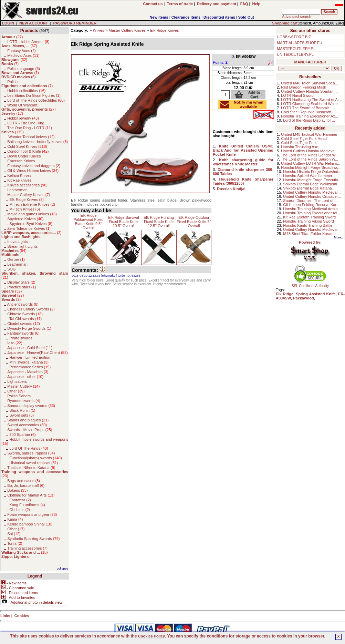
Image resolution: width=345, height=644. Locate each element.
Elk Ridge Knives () (27, 200)
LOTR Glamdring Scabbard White (309, 104)
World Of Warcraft (22, 105)
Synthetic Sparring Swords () (33, 539)
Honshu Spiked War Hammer (308, 176)
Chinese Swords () (25, 314)
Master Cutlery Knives (127, 30)
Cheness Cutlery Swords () (31, 309)
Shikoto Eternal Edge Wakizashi (310, 184)
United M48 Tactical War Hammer (309, 134)
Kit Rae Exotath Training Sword (309, 217)
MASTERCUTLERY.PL (296, 49)
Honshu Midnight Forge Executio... (312, 180)
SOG (11, 269)
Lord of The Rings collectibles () (36, 100)
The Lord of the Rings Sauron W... (310, 159)
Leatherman (17, 190)
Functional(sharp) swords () (35, 458)
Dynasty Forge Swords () (29, 328)
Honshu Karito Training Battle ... (310, 225)
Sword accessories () (27, 425)
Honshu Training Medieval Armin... (312, 209)
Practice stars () (22, 287)
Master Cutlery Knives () (29, 195)
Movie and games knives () (32, 214)
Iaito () (15, 343)
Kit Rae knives (19, 180)
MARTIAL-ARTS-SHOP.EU (300, 43)
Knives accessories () (27, 185)
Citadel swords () (24, 324)
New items (159, 17)
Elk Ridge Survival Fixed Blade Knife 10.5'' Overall (123, 222)
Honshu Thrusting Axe (300, 147)
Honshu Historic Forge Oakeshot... (312, 172)
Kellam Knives (19, 175)
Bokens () (17, 490)
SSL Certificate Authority (310, 284)
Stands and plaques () (28, 420)
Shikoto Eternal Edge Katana (307, 188)
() (12, 37)
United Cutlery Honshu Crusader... (312, 196)
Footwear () (20, 500)
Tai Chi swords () (25, 319)
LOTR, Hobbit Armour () (28, 42)
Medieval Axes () (23, 55)
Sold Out (246, 17)
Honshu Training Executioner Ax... (310, 116)
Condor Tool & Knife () (28, 151)
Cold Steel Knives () (27, 146)
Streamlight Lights (22, 246)
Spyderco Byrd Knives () (31, 224)
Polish (12, 82)
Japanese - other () (25, 377)
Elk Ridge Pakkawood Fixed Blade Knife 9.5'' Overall (89, 222)
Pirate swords (21, 338)
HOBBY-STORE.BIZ (294, 37)
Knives (98, 30)
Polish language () (24, 69)
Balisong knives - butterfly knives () (38, 142)
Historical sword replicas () (34, 463)
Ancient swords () (23, 304)
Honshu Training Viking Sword (308, 221)
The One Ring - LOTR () (30, 128)
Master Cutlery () (23, 386)
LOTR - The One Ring (26, 123)
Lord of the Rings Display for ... (309, 120)
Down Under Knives (24, 156)
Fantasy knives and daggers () (34, 166)
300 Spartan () (22, 435)
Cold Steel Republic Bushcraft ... (308, 112)
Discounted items (219, 17)
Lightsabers (17, 381)
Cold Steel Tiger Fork (299, 143)
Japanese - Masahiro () (28, 372)
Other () (16, 391)
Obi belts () (20, 510)
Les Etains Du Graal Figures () (34, 95)
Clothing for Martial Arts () (31, 495)
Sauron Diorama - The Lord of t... (311, 201)
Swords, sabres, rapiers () (31, 453)
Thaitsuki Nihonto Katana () (31, 468)
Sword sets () (22, 415)
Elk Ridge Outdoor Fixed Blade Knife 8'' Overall (194, 222)
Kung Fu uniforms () (27, 505)
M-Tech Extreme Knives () (32, 204)
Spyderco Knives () (25, 219)
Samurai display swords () (31, 406)
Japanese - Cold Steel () (30, 348)
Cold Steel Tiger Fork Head (304, 139)
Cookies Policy (151, 636)
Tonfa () (15, 543)
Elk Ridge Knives (164, 30)
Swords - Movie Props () (30, 430)
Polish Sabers (19, 396)
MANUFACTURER (310, 62)
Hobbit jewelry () (23, 118)
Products (29, 31)
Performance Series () (30, 367)
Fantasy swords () (23, 333)
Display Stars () (21, 282)
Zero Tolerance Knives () (29, 228)
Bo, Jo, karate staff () (26, 485)
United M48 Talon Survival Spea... (310, 83)
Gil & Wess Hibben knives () (33, 171)
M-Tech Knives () (25, 209)
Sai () (14, 534)
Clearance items (186, 17)
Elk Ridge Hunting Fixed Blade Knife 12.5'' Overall (159, 222)
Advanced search (297, 17)
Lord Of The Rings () (29, 448)
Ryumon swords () (24, 401)
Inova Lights (17, 242)
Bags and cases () (24, 481)
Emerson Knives (21, 161)
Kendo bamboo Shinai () (30, 524)
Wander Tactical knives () (31, 137)
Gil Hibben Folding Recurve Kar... (311, 205)
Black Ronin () (22, 410)
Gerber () (16, 259)
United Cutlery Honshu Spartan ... (309, 91)
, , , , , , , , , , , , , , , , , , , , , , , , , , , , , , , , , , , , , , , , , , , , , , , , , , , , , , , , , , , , (304, 68)
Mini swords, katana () (29, 362)
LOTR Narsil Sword (297, 95)
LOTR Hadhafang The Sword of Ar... (311, 100)
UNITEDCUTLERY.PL (295, 54)
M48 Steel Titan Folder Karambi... (311, 234)
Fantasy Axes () (22, 51)
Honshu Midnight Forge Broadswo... (311, 167)
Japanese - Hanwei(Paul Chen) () (38, 352)
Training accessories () (27, 548)
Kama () (15, 519)
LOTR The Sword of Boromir (305, 108)
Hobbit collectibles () (26, 91)
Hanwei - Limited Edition (30, 357)
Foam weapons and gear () (32, 514)
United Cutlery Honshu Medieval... (310, 151)
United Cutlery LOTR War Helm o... (311, 163)
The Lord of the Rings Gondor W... (310, 155)
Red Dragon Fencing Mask (304, 87)
